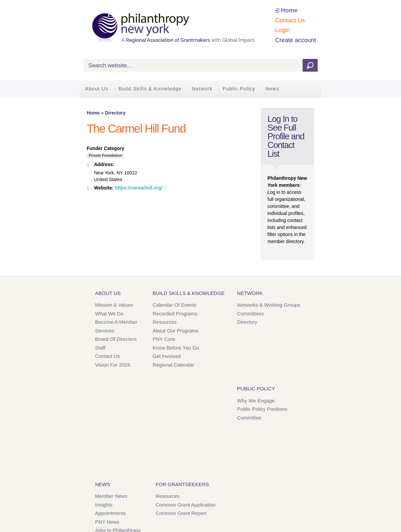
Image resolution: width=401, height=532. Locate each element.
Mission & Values (114, 305)
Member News (111, 496)
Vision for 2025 (113, 365)
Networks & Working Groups (269, 305)
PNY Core (164, 339)
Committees (250, 314)
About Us (97, 89)
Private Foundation (105, 155)
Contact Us (290, 20)
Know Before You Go (176, 348)
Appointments (110, 513)
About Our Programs (176, 331)
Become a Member (116, 322)
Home (289, 10)
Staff (100, 348)
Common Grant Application (186, 505)
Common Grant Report (181, 513)
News (272, 89)
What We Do (109, 314)
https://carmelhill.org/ (139, 188)
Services (105, 331)
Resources (165, 322)
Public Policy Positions (262, 409)
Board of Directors (116, 339)
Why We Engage (256, 401)
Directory (115, 113)
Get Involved (167, 356)
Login (283, 30)
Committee (249, 418)
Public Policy (239, 89)
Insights (104, 505)
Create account (296, 40)
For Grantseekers (182, 484)
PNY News (107, 522)
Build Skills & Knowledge (150, 89)
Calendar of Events (175, 305)
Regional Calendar (173, 365)
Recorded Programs (175, 314)
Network (202, 89)
